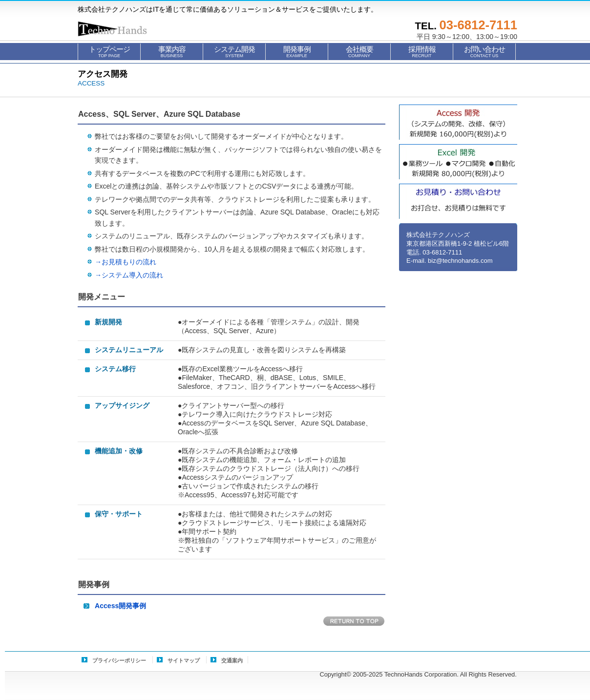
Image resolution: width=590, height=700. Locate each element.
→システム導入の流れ (129, 275)
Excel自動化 (458, 162)
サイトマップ (184, 660)
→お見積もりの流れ (126, 262)
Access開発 (458, 122)
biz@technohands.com (460, 261)
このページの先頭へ (354, 622)
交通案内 (232, 660)
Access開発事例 (120, 606)
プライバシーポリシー (119, 660)
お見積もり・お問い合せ (458, 201)
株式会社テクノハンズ (126, 29)
